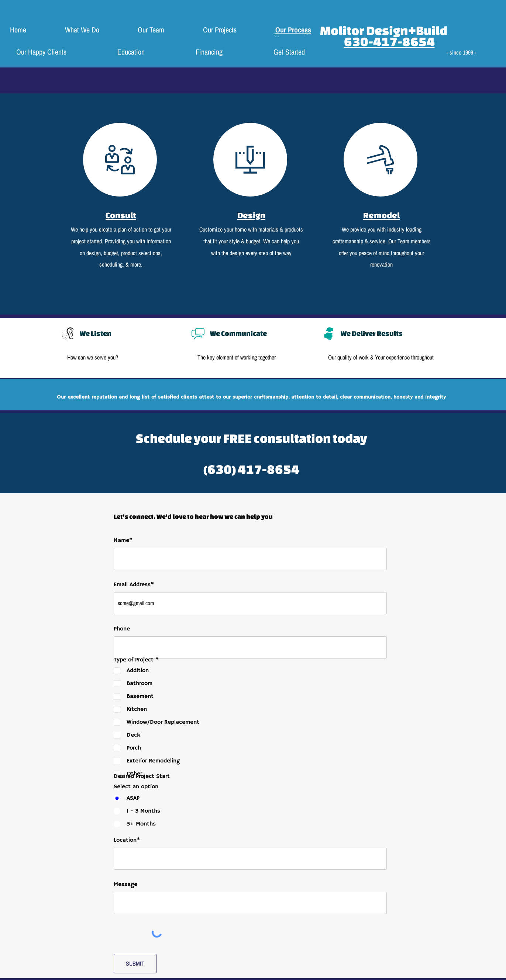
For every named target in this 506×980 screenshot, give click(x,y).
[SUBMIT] (135, 964)
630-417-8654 (389, 41)
